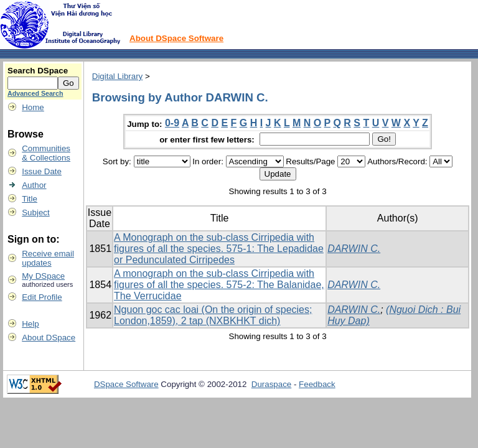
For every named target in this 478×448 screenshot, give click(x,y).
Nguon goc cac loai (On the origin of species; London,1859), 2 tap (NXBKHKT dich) (213, 315)
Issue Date (42, 171)
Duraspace (271, 384)
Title (30, 199)
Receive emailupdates (48, 258)
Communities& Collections (46, 153)
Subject (35, 212)
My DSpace (43, 276)
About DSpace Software (176, 38)
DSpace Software (126, 384)
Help (30, 324)
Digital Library (117, 76)
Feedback (317, 384)
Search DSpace (38, 71)
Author (34, 185)
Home (33, 107)
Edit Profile (42, 297)
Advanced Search (35, 93)
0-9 (172, 123)
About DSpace (49, 338)
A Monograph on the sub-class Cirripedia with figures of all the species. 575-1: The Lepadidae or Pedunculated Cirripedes (219, 249)
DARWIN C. (354, 249)
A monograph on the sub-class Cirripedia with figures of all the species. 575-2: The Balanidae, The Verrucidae (219, 285)
